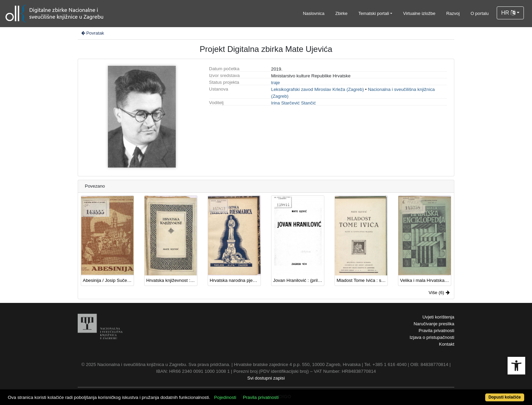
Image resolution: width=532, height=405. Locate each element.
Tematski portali (374, 13)
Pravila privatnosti (436, 331)
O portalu (480, 13)
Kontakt (447, 344)
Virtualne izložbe (419, 13)
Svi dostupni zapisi (266, 378)
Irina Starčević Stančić (293, 103)
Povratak (92, 33)
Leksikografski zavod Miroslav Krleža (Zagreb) (317, 89)
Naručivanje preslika (434, 324)
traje (275, 83)
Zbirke (341, 13)
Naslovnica (314, 13)
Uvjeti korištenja (438, 317)
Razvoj (453, 13)
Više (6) (439, 293)
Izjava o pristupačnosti (432, 337)
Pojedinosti (225, 397)
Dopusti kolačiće (505, 397)
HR (508, 13)
